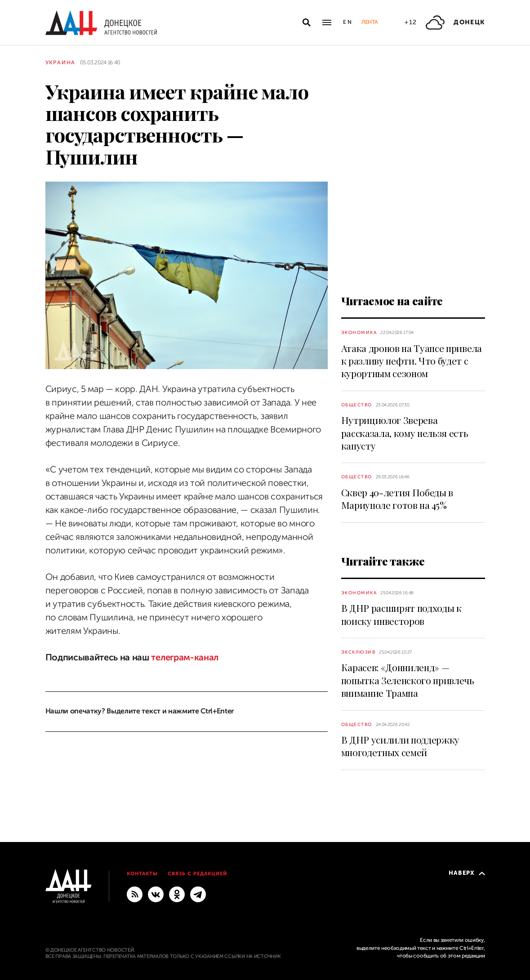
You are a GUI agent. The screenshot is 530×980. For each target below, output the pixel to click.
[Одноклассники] (177, 894)
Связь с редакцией (197, 874)
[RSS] (135, 894)
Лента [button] (370, 22)
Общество (357, 405)
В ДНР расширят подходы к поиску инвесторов (401, 614)
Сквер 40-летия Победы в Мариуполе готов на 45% (397, 499)
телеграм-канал (184, 657)
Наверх (467, 873)
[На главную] (101, 23)
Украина (61, 62)
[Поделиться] (29, 350)
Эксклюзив (359, 652)
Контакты (142, 874)
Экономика (359, 332)
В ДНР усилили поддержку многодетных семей (401, 746)
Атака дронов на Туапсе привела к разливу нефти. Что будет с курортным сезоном (412, 361)
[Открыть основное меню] (327, 22)
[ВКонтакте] (156, 894)
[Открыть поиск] (307, 22)
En (348, 22)
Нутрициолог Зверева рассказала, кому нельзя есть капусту (405, 433)
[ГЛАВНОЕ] (198, 894)
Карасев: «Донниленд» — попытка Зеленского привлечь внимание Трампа (408, 680)
